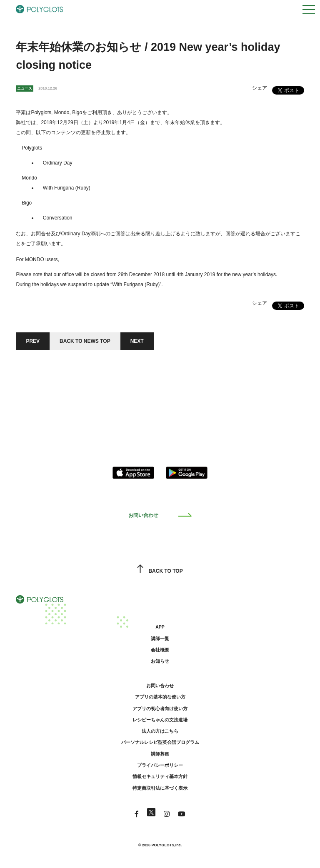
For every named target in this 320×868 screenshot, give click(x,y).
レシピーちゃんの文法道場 (160, 720)
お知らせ (160, 661)
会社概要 (160, 650)
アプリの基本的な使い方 (160, 697)
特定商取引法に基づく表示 (160, 788)
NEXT (137, 341)
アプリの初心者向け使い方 (160, 708)
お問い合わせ (160, 515)
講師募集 (160, 754)
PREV (33, 341)
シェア (260, 88)
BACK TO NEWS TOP (85, 341)
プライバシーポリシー (160, 765)
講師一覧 (160, 639)
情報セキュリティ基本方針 (160, 776)
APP (160, 627)
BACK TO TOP (160, 571)
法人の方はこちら (160, 731)
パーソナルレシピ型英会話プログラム (160, 742)
